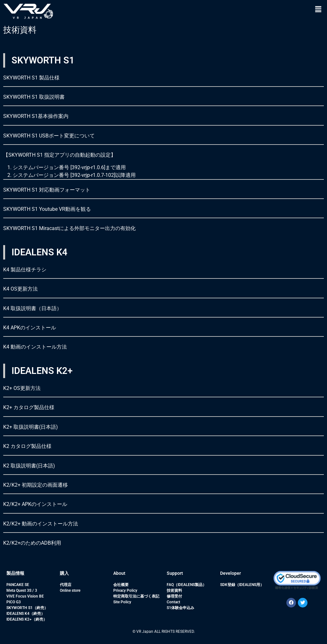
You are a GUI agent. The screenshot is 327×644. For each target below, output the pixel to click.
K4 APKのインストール (30, 328)
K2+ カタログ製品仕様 (29, 407)
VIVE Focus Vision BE (25, 596)
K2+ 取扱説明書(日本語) (31, 427)
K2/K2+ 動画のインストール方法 (41, 524)
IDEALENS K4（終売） (26, 614)
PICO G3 (14, 602)
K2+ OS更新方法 (22, 388)
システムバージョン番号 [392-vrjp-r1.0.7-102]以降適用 (74, 175)
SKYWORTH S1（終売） (27, 608)
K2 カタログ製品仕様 (27, 446)
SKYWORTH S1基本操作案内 (36, 116)
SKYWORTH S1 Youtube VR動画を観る (47, 209)
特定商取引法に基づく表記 (136, 596)
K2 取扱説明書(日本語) (29, 466)
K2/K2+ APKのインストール (35, 504)
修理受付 (174, 596)
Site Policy (122, 602)
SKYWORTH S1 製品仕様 (31, 78)
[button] (318, 9)
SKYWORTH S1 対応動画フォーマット (47, 190)
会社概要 (121, 585)
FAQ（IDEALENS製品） (187, 585)
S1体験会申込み (180, 608)
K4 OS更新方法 (20, 289)
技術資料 (174, 590)
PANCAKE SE (18, 585)
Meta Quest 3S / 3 (22, 590)
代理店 (66, 585)
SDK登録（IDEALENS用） (242, 585)
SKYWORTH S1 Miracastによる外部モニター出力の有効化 (69, 228)
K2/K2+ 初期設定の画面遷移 (36, 485)
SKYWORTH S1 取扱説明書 (34, 97)
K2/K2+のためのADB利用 (32, 543)
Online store (70, 590)
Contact (173, 602)
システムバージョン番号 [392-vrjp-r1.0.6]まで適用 (69, 167)
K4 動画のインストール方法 (35, 347)
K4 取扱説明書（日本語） (32, 308)
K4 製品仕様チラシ (25, 270)
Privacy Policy (125, 590)
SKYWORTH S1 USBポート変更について (49, 136)
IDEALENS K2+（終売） (27, 619)
